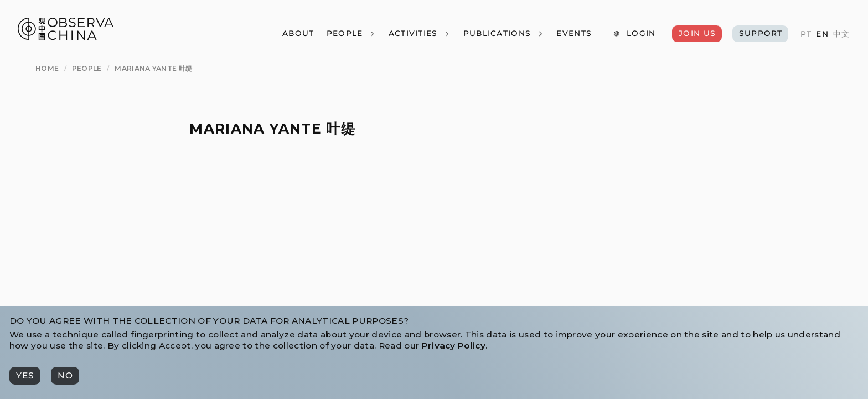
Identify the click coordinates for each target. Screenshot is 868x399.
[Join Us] (697, 34)
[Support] (760, 34)
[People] (351, 34)
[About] (298, 34)
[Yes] (25, 376)
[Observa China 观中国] (66, 37)
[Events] (574, 34)
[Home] (47, 68)
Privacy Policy (454, 346)
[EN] (822, 34)
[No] (65, 376)
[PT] (806, 34)
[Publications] (503, 34)
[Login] (634, 34)
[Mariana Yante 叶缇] (153, 68)
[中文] (841, 34)
